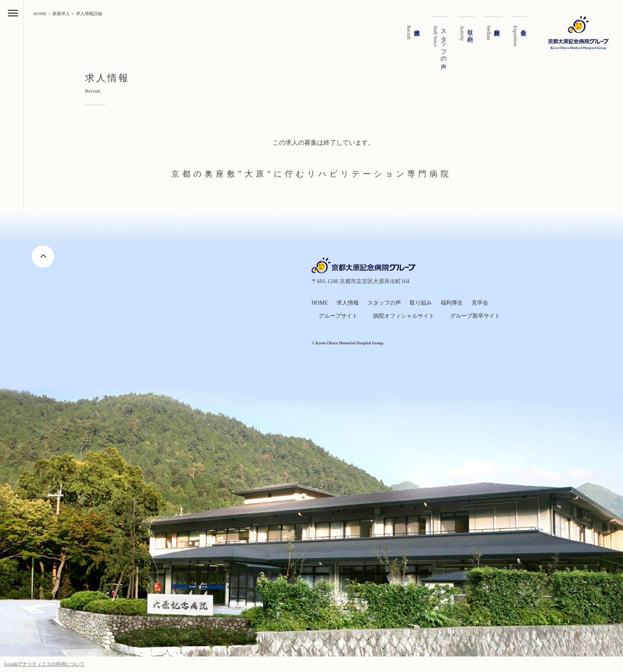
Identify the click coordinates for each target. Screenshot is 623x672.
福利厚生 (452, 303)
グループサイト (338, 316)
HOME (320, 303)
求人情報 (348, 303)
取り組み (421, 303)
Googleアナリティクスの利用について (44, 664)
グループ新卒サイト (475, 316)
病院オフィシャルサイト (404, 316)
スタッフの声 (384, 303)
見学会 (480, 303)
